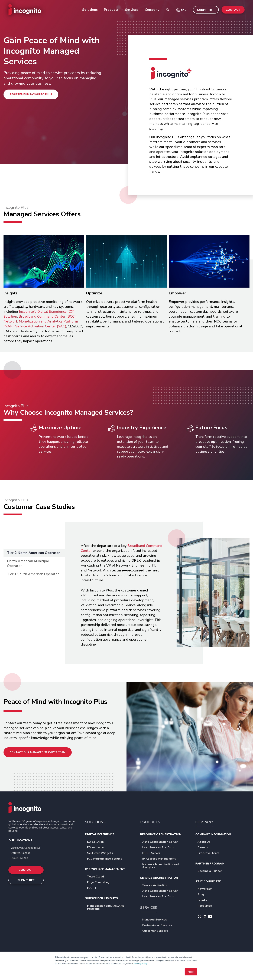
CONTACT (233, 10)
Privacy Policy (141, 964)
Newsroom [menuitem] (206, 889)
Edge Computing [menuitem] (100, 882)
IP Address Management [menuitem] (160, 859)
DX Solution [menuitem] (97, 842)
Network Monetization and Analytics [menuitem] (166, 866)
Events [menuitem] (203, 900)
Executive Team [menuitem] (210, 853)
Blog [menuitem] (202, 895)
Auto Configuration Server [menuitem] (161, 842)
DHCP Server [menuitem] (152, 853)
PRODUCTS (150, 822)
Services (132, 10)
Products (111, 10)
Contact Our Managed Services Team (38, 752)
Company (152, 10)
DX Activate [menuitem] (97, 848)
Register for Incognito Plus (31, 94)
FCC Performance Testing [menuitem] (106, 859)
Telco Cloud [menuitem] (97, 877)
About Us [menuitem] (205, 842)
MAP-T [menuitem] (93, 888)
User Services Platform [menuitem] (159, 848)
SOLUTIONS (95, 822)
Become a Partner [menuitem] (211, 871)
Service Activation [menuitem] (156, 885)
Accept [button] (191, 972)
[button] (181, 10)
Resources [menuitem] (206, 906)
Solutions (90, 10)
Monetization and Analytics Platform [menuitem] (111, 907)
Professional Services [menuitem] (158, 925)
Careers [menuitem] (204, 848)
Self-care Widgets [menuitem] (101, 853)
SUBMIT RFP (206, 10)
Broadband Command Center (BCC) (47, 316)
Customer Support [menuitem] (156, 931)
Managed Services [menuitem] (156, 920)
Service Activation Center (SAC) (41, 326)
